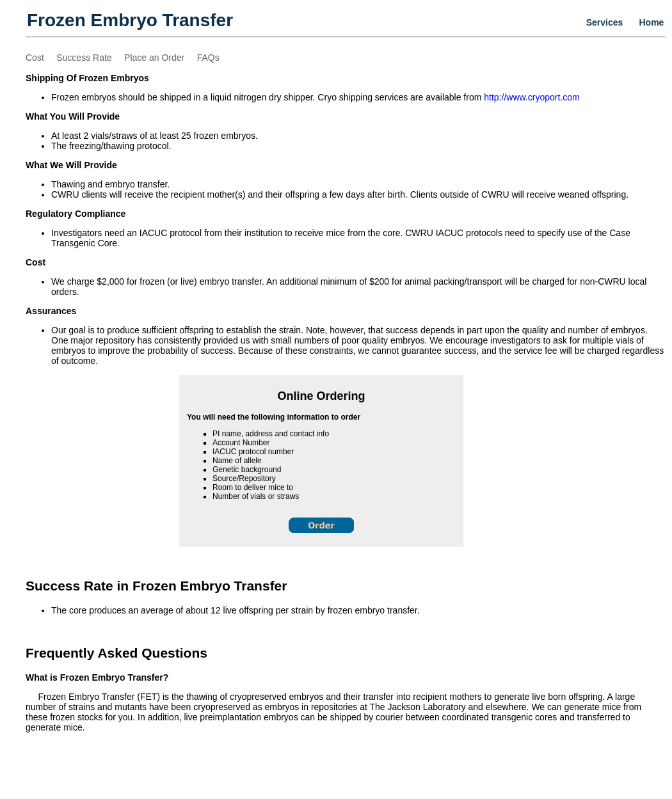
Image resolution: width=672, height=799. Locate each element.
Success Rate (84, 58)
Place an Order (154, 58)
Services (605, 22)
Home (652, 22)
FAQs (208, 58)
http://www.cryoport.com (532, 97)
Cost (35, 58)
